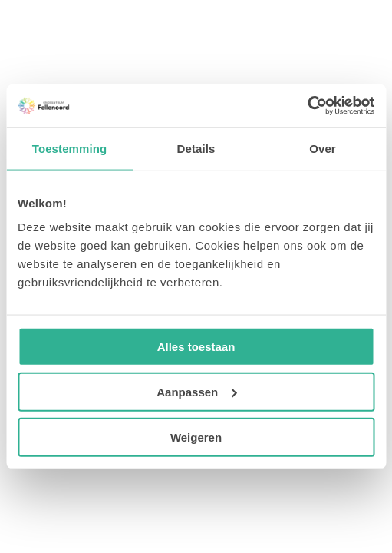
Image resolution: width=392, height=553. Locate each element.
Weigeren (196, 437)
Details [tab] (196, 148)
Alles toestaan (196, 347)
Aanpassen (196, 391)
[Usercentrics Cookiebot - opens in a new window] (307, 106)
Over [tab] (323, 148)
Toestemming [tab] (70, 148)
